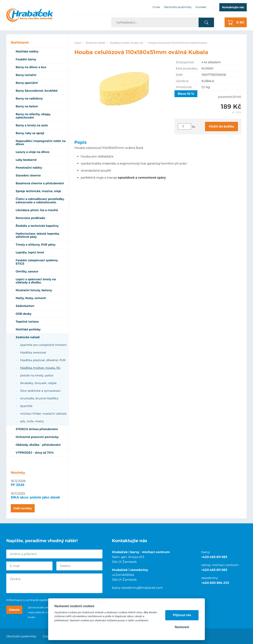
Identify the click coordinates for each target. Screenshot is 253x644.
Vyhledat (206, 23)
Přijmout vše (182, 615)
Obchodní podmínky (21, 636)
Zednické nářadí (95, 43)
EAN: (179, 75)
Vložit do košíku (221, 126)
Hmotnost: (184, 87)
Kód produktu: (187, 68)
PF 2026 (18, 485)
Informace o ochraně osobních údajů (35, 600)
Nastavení (182, 627)
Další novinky (23, 508)
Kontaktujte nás (233, 7)
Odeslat (14, 610)
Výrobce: (182, 81)
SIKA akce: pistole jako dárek (35, 497)
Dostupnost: (185, 62)
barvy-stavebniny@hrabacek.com (137, 588)
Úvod (78, 43)
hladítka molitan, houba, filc (127, 43)
